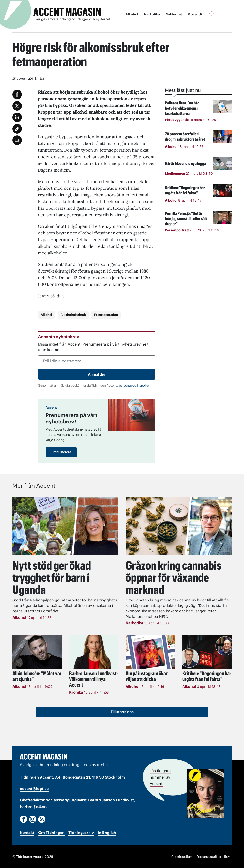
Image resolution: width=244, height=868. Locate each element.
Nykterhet (174, 14)
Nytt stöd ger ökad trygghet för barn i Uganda (53, 577)
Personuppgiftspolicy (213, 856)
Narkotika (152, 14)
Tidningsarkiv (81, 832)
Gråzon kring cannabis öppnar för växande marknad (175, 577)
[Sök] (212, 14)
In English (107, 832)
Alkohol (132, 14)
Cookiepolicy (181, 856)
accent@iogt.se (34, 788)
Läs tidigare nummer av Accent (160, 777)
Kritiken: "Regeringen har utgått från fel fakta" (207, 675)
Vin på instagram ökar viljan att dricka (147, 675)
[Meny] (226, 14)
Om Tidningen (51, 832)
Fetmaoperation (106, 315)
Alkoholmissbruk (73, 315)
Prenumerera (61, 452)
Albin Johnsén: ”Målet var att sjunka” (37, 675)
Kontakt (27, 832)
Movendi (195, 14)
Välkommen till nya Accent (93, 678)
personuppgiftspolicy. (135, 385)
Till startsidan (122, 711)
